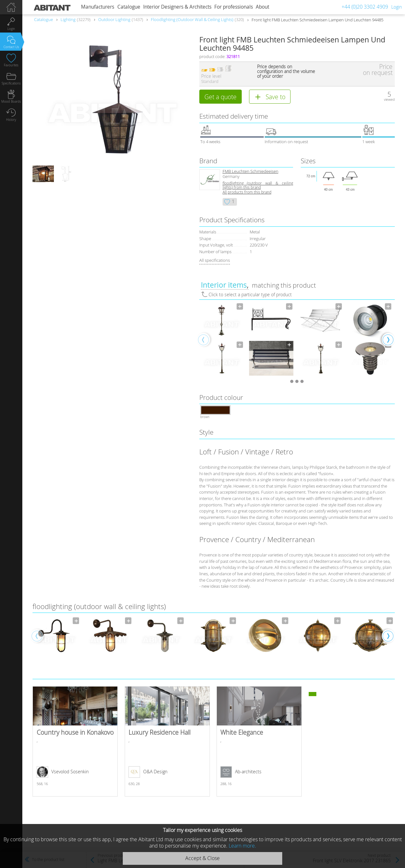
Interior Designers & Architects (177, 7)
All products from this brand (247, 192)
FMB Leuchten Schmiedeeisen (250, 171)
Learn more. (242, 846)
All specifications (215, 260)
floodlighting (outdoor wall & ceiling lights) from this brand (258, 185)
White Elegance (259, 741)
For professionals (234, 7)
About (262, 7)
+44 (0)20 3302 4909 (365, 7)
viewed (389, 99)
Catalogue (129, 7)
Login (397, 7)
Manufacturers (98, 7)
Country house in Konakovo (75, 741)
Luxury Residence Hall (167, 741)
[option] (222, 339)
